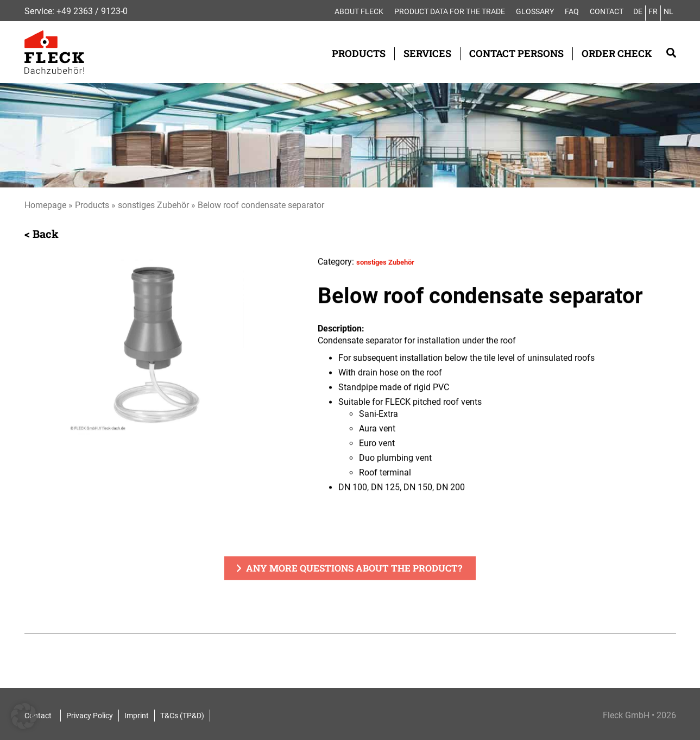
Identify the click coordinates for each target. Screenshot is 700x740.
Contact (607, 11)
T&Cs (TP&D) (182, 716)
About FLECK (359, 11)
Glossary (535, 11)
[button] (24, 716)
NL (669, 11)
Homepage (45, 205)
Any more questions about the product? (354, 569)
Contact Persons (516, 53)
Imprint (137, 716)
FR (653, 11)
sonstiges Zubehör (153, 205)
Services (427, 53)
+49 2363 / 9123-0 (92, 11)
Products (359, 53)
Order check (617, 53)
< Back (42, 234)
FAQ (572, 11)
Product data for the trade (450, 11)
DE (638, 11)
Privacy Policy (90, 716)
